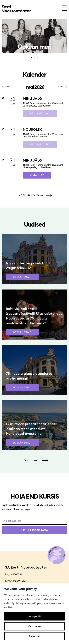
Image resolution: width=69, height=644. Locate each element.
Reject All (35, 636)
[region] (34, 614)
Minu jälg (32, 99)
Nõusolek (32, 129)
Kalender (34, 74)
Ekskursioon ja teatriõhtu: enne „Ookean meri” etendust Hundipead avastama (31, 429)
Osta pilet (37, 175)
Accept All (34, 616)
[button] (2, 35)
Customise (34, 626)
